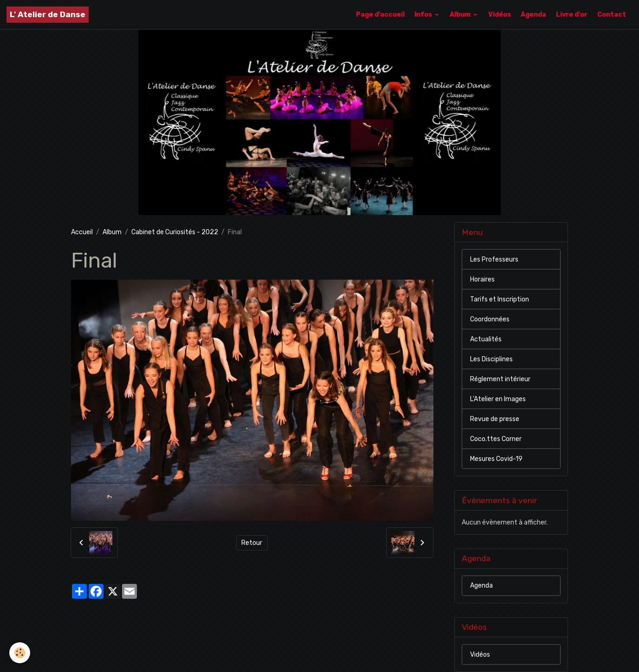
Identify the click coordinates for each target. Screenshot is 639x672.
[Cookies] (20, 653)
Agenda (533, 15)
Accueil (82, 232)
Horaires (482, 279)
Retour (252, 543)
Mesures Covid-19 (496, 459)
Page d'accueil (380, 15)
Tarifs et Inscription (500, 299)
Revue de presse (495, 419)
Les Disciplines (491, 359)
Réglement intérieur (500, 379)
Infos (424, 15)
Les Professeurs (494, 259)
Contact (612, 15)
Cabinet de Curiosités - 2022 (175, 232)
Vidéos (500, 15)
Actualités (486, 339)
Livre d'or (572, 15)
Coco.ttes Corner (496, 439)
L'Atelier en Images (498, 399)
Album (461, 15)
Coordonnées (490, 319)
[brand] (48, 15)
